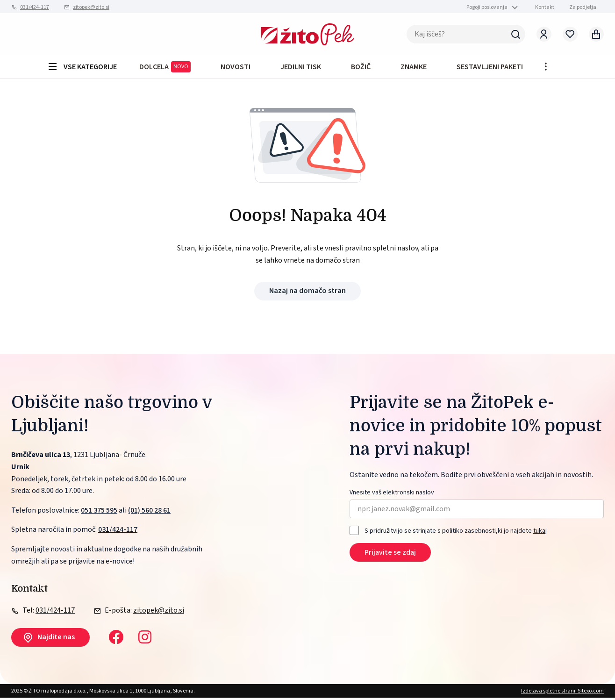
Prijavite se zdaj (390, 555)
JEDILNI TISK (301, 68)
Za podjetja (583, 7)
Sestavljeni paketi (490, 68)
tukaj (540, 533)
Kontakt (545, 7)
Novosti (236, 68)
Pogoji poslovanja (487, 7)
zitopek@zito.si (91, 7)
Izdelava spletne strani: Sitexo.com (562, 693)
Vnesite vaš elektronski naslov (392, 496)
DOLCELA (165, 69)
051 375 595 (99, 513)
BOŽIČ (361, 68)
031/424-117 (35, 7)
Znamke (414, 68)
